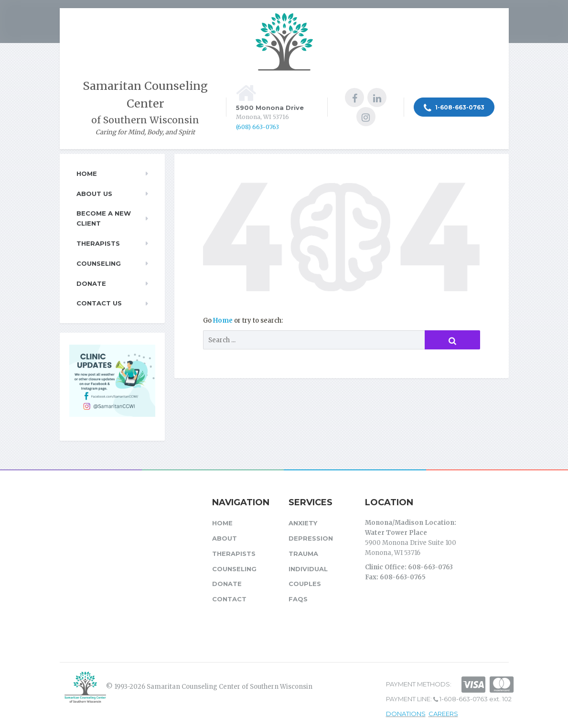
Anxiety (303, 523)
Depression (311, 538)
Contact (229, 599)
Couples (305, 584)
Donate (91, 283)
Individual (308, 569)
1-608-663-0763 (454, 108)
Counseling (99, 263)
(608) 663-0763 (257, 127)
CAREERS (443, 714)
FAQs (298, 599)
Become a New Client (104, 218)
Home (224, 321)
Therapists (98, 243)
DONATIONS (406, 714)
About (225, 538)
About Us (94, 194)
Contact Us (99, 303)
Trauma (303, 554)
